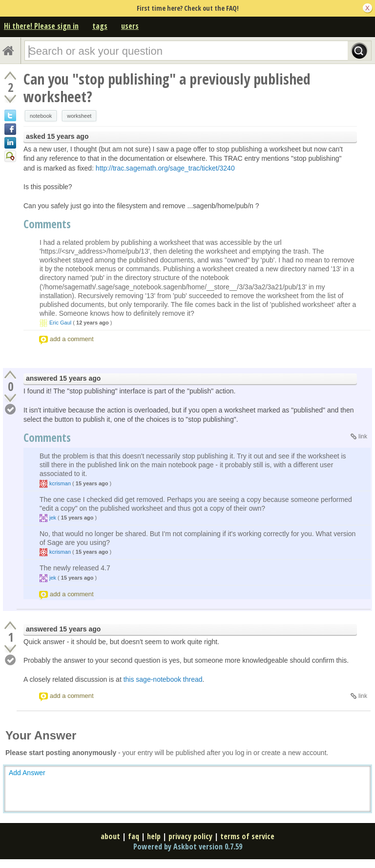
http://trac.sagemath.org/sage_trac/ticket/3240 (165, 168)
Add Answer (27, 773)
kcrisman (60, 483)
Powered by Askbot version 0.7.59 (188, 846)
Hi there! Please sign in (41, 26)
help (154, 836)
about (110, 836)
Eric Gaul (60, 323)
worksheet (79, 116)
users (130, 26)
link (363, 436)
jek (53, 518)
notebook (41, 116)
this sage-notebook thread (163, 679)
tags (100, 26)
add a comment (72, 339)
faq (134, 836)
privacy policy (190, 836)
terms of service (247, 836)
